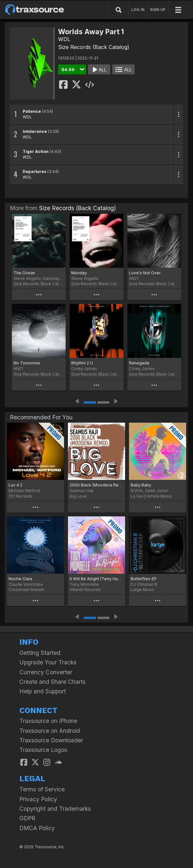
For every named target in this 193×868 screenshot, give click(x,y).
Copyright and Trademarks (55, 809)
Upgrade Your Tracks (48, 662)
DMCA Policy (37, 828)
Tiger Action (36, 151)
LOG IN (138, 10)
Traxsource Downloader (51, 740)
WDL (64, 39)
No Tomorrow (27, 363)
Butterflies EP (144, 579)
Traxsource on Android (50, 731)
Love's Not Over (145, 273)
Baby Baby (141, 485)
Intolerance (35, 131)
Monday (79, 273)
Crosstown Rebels (26, 590)
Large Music (142, 590)
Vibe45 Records (85, 590)
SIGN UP (158, 10)
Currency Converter (46, 672)
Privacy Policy (38, 799)
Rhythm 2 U (82, 363)
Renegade (139, 363)
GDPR (27, 818)
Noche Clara (20, 579)
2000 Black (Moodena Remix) (96, 485)
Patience (32, 111)
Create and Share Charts (53, 682)
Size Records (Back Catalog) (94, 47)
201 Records (21, 496)
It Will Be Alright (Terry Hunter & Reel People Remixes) (96, 579)
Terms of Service (42, 789)
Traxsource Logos (43, 750)
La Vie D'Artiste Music (151, 496)
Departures (34, 172)
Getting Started (40, 653)
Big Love (78, 496)
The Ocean (24, 273)
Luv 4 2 (15, 485)
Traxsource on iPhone (48, 721)
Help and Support (43, 691)
